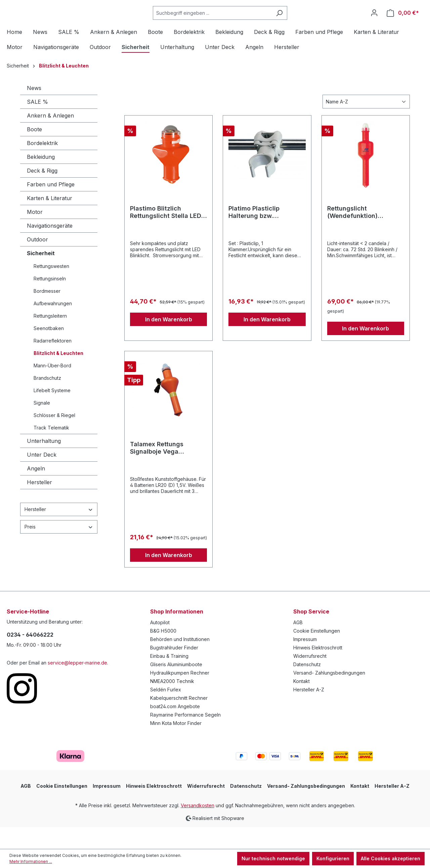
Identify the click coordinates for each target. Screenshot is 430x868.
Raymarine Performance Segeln (185, 737)
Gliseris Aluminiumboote (176, 687)
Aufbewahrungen (53, 326)
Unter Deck (42, 477)
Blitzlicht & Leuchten (58, 375)
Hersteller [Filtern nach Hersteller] (59, 531)
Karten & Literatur (50, 220)
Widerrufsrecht (310, 678)
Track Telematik (51, 450)
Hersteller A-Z (309, 712)
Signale (42, 425)
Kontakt (302, 703)
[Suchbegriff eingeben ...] (229, 24)
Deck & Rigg (42, 193)
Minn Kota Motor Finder (176, 745)
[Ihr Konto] (374, 24)
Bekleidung (41, 179)
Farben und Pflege (51, 207)
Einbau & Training (169, 678)
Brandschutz (47, 400)
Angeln (36, 491)
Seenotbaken (49, 350)
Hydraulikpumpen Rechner (180, 695)
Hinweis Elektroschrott (318, 670)
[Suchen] (296, 24)
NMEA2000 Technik (172, 703)
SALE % (37, 124)
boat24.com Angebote (175, 728)
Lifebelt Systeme (52, 413)
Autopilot (160, 645)
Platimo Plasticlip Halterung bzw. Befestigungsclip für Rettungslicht (259, 234)
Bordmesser (47, 313)
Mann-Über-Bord (52, 388)
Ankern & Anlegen (50, 138)
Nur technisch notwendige (273, 858)
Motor (35, 234)
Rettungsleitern (50, 338)
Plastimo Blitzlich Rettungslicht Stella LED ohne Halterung (166, 234)
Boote (34, 151)
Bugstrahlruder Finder (174, 670)
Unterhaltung (44, 463)
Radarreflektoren (53, 363)
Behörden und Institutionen (180, 661)
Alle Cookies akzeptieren (391, 858)
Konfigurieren (333, 858)
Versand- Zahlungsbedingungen (329, 695)
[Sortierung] (366, 124)
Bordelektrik (42, 165)
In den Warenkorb (169, 341)
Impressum (305, 661)
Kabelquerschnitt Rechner (179, 720)
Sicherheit (41, 275)
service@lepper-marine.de (77, 685)
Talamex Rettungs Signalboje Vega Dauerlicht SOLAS (157, 470)
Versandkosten (198, 828)
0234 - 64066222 (30, 657)
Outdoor (37, 262)
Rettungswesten (51, 288)
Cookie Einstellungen (317, 653)
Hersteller (39, 504)
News (34, 110)
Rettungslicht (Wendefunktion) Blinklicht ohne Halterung (365, 234)
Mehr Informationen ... (31, 861)
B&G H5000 (163, 653)
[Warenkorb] (403, 24)
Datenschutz (307, 687)
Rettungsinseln (50, 301)
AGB (298, 645)
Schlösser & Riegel (54, 437)
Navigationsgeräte (50, 248)
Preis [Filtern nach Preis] (59, 549)
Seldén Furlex (166, 712)
